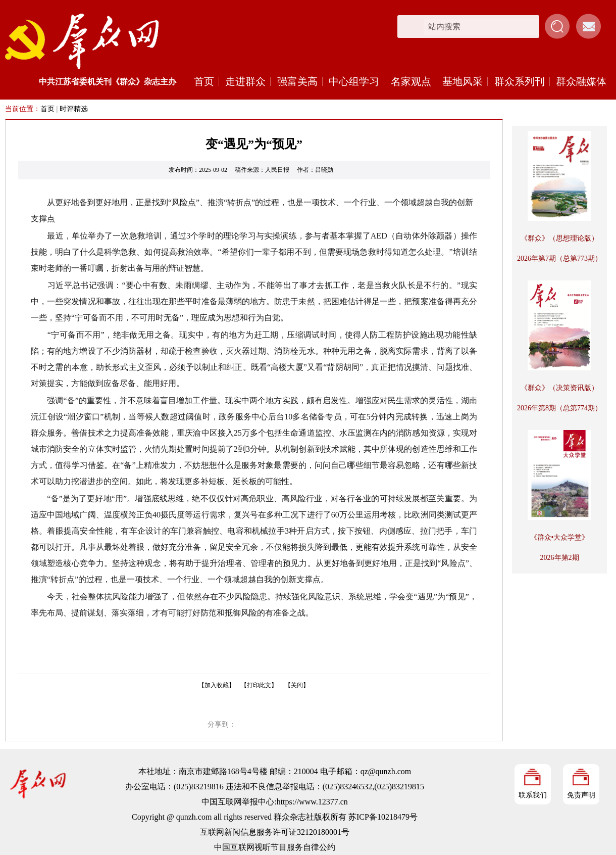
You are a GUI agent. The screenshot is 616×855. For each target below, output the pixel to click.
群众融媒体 (581, 81)
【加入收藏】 (217, 685)
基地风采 (463, 81)
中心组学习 (354, 81)
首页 (204, 81)
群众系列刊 (520, 81)
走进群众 (245, 81)
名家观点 (411, 81)
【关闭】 (297, 685)
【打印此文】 (259, 685)
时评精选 (74, 109)
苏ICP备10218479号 (383, 817)
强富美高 (297, 81)
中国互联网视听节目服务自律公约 (275, 847)
